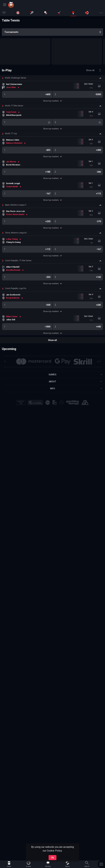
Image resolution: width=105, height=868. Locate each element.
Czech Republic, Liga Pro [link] (16, 288)
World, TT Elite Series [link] (14, 106)
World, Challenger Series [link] (16, 78)
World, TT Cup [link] (11, 134)
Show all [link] (90, 70)
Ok (52, 858)
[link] (19, 5)
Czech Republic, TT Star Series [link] (18, 261)
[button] (52, 78)
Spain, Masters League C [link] (16, 205)
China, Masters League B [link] (16, 233)
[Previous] (5, 361)
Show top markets (52, 101)
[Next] (100, 361)
